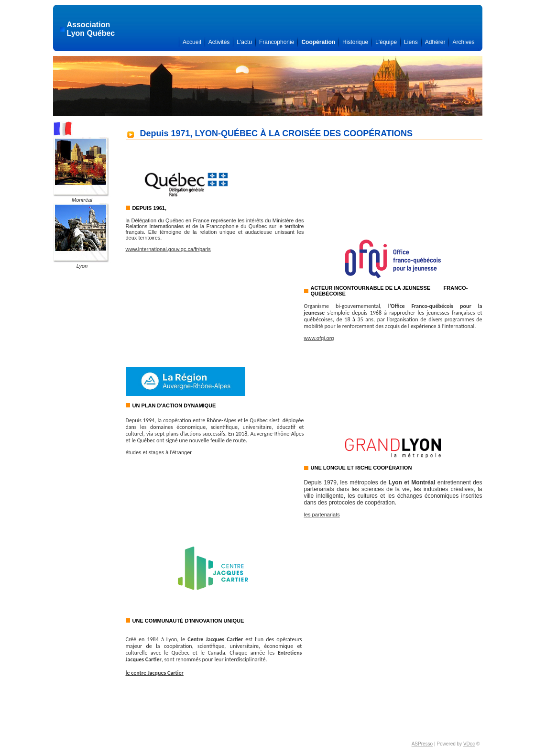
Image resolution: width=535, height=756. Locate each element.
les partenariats (322, 515)
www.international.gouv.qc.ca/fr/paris (168, 249)
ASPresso (422, 744)
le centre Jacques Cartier (155, 673)
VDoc (469, 744)
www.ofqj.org (319, 338)
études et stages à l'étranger (159, 452)
